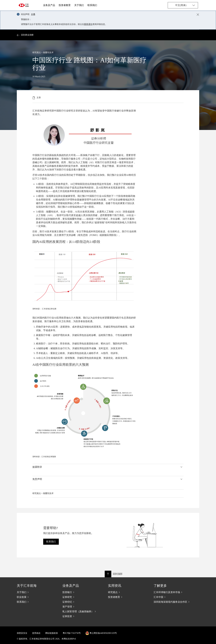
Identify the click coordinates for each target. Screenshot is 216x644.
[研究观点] (128, 592)
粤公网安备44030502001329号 (103, 633)
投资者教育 (65, 5)
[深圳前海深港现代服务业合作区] (174, 602)
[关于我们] (37, 592)
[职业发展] (37, 597)
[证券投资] (83, 616)
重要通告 (88, 24)
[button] (108, 467)
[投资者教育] (128, 597)
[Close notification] (198, 15)
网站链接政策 (52, 633)
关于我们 (79, 5)
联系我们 (92, 5)
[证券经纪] (83, 602)
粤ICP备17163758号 (72, 633)
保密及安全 (22, 633)
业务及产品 (49, 5)
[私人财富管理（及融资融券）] (83, 611)
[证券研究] (83, 597)
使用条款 (36, 633)
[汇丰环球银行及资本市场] (174, 592)
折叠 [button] (33, 14)
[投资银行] (83, 592)
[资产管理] (83, 607)
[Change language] (183, 5)
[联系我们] (37, 602)
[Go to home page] (24, 5)
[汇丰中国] (174, 597)
